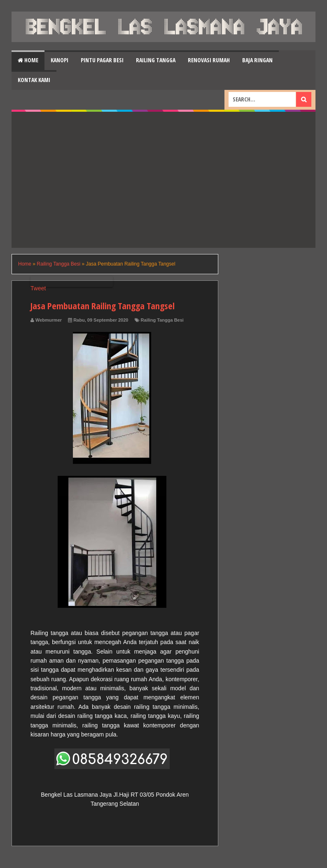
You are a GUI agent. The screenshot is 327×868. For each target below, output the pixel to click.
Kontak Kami (34, 80)
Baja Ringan (257, 60)
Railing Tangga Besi (162, 320)
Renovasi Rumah (209, 60)
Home (28, 60)
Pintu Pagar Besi (102, 60)
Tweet (38, 288)
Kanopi (60, 60)
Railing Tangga (156, 60)
